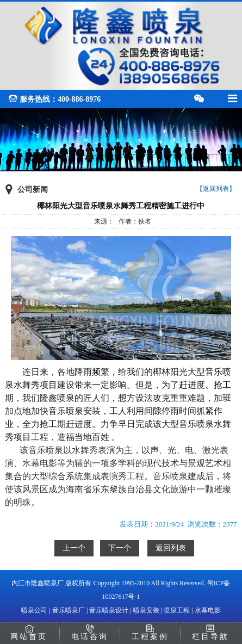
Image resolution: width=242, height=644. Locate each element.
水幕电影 (208, 610)
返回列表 (171, 548)
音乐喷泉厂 (69, 610)
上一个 (74, 548)
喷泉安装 (146, 610)
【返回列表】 (216, 189)
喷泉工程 (177, 610)
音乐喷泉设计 (109, 610)
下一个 (120, 548)
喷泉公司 (34, 610)
